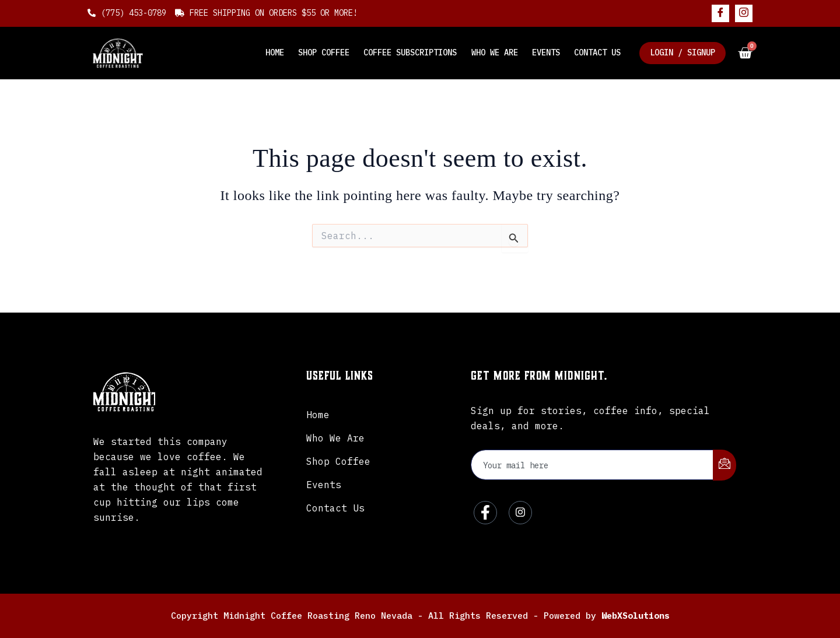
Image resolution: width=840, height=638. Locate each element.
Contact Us (597, 52)
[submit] (724, 465)
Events (546, 52)
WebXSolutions (636, 616)
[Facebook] (720, 13)
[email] (592, 465)
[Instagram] (744, 13)
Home (275, 52)
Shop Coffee (324, 52)
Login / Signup (682, 52)
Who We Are (495, 52)
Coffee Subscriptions (411, 52)
